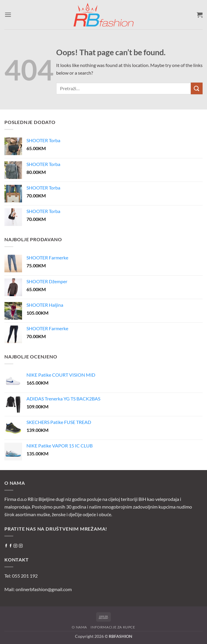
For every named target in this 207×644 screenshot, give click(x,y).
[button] (8, 15)
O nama (79, 627)
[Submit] (197, 88)
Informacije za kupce (113, 627)
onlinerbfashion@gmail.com (44, 589)
